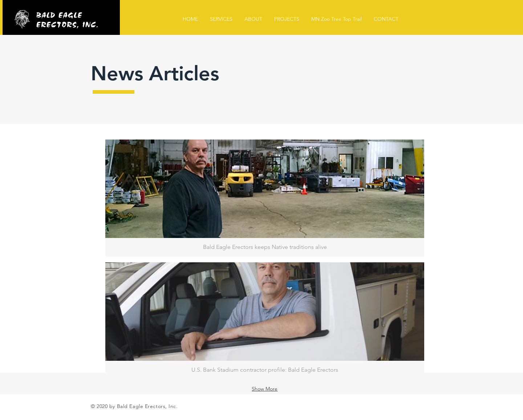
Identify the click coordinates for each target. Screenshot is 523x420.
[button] (265, 198)
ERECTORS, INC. (68, 23)
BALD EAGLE (60, 14)
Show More (265, 389)
